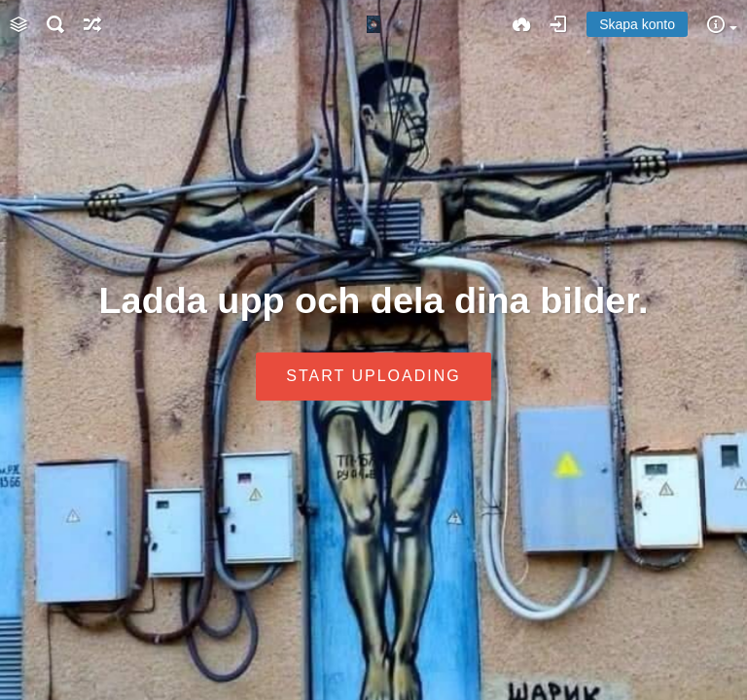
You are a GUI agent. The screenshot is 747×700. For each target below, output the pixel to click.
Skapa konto (637, 24)
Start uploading (373, 377)
